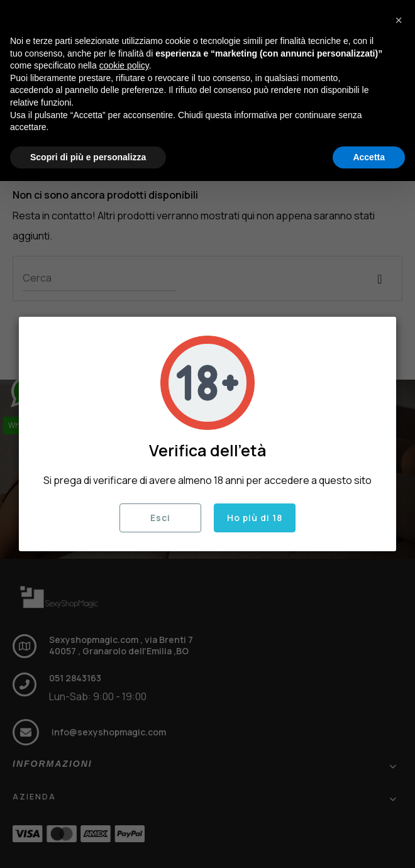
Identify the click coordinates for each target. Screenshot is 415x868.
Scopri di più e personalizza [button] (88, 157)
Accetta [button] (369, 157)
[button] (399, 20)
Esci (160, 518)
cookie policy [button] (124, 65)
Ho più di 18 (255, 518)
